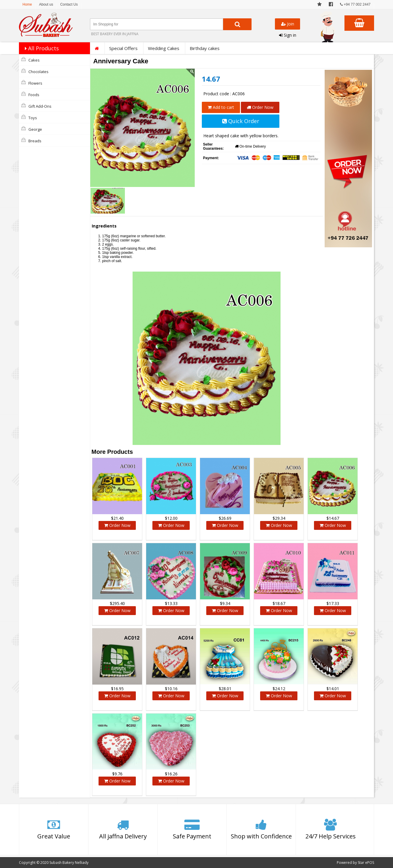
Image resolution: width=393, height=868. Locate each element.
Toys (29, 117)
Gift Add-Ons (36, 106)
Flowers (32, 83)
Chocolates (35, 71)
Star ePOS (366, 863)
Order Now (260, 107)
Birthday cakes (205, 48)
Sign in (288, 35)
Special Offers (123, 48)
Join (288, 24)
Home (27, 4)
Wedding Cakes (164, 48)
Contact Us (69, 4)
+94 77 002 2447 (355, 4)
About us (46, 4)
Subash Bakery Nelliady (69, 863)
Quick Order (241, 121)
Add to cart (221, 107)
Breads (31, 141)
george (32, 129)
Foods (30, 94)
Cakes (30, 60)
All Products (40, 48)
